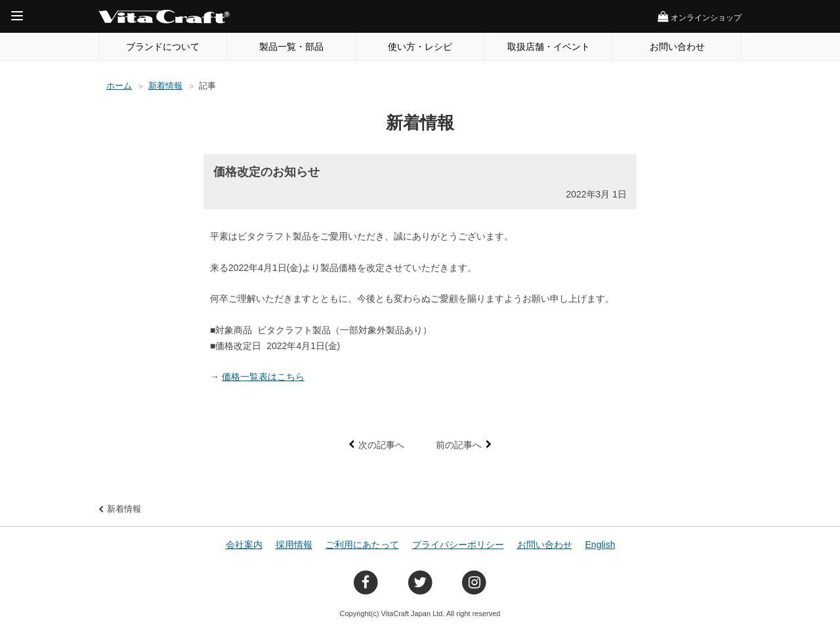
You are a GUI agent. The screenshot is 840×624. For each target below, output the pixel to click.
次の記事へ (381, 445)
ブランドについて (163, 47)
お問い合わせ (677, 47)
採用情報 (294, 545)
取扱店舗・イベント (549, 47)
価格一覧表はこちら (263, 377)
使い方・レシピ (420, 47)
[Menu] (17, 16)
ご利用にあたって (362, 545)
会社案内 (244, 545)
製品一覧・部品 (291, 47)
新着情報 (165, 86)
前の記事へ (459, 445)
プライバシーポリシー (458, 545)
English (600, 545)
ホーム (119, 86)
